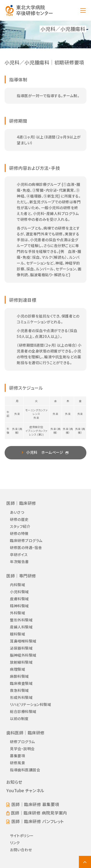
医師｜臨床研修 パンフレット (38, 821)
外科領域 (17, 613)
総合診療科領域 (23, 711)
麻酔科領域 (19, 676)
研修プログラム (23, 742)
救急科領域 (19, 690)
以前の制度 (19, 718)
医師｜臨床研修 (21, 503)
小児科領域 (19, 592)
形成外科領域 (21, 697)
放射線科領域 (21, 662)
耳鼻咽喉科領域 (23, 641)
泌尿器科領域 (21, 648)
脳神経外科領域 (23, 655)
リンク (15, 843)
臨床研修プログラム (26, 540)
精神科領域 (19, 606)
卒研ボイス (19, 554)
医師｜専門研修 (21, 576)
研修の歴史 (19, 519)
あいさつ (17, 512)
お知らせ (14, 782)
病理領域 (17, 669)
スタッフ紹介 (20, 526)
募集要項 (17, 756)
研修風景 (17, 763)
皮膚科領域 (19, 599)
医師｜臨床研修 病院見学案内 (39, 813)
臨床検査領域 (21, 683)
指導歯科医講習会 (25, 770)
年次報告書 (19, 562)
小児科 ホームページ (45, 452)
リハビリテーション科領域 (30, 704)
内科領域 (17, 585)
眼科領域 (17, 634)
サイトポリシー (22, 836)
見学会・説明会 (22, 749)
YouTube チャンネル (25, 790)
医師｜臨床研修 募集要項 (35, 804)
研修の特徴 (19, 533)
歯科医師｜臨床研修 (25, 733)
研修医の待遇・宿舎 (26, 547)
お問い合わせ (21, 850)
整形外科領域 (21, 620)
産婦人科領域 (21, 627)
